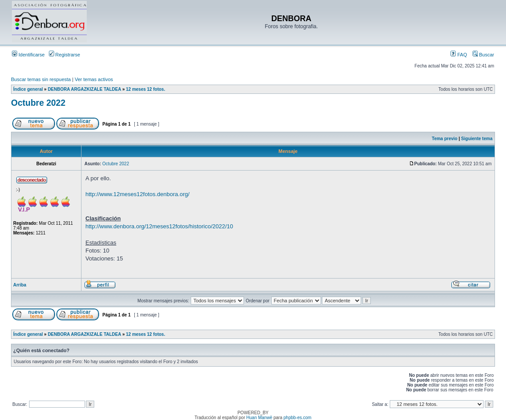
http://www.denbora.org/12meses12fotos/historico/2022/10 (159, 226)
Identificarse (28, 55)
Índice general (28, 89)
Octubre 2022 (38, 103)
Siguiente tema (477, 139)
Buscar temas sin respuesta (41, 79)
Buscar (483, 55)
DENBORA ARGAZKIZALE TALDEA (84, 89)
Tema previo (445, 139)
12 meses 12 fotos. (146, 89)
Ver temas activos (94, 79)
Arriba (20, 285)
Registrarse (65, 55)
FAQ (459, 55)
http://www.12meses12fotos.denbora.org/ (137, 194)
